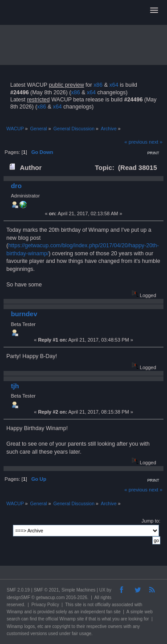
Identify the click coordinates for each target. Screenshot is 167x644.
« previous (136, 142)
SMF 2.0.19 (18, 590)
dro (16, 186)
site (78, 605)
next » (156, 142)
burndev (24, 314)
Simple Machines (78, 590)
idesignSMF (18, 598)
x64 (114, 85)
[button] (154, 11)
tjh (15, 386)
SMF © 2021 (46, 590)
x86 (98, 85)
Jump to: (151, 521)
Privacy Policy (45, 605)
